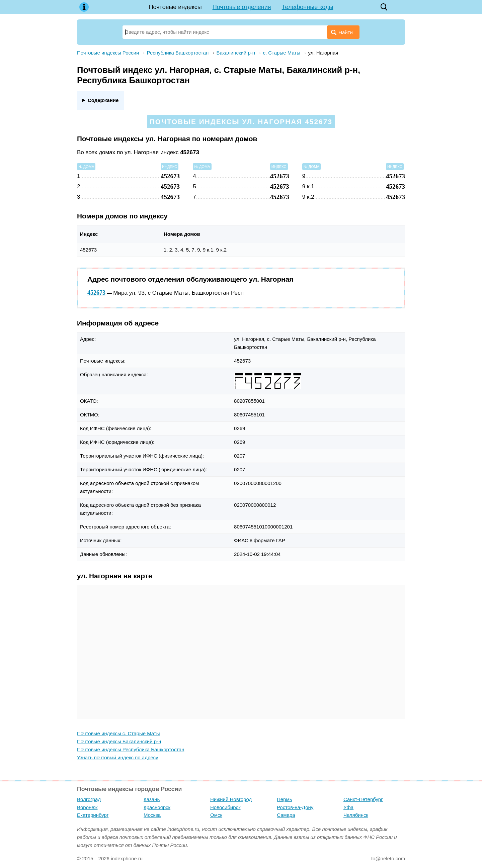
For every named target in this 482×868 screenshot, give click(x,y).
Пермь (285, 799)
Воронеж (87, 807)
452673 (96, 293)
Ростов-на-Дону (295, 807)
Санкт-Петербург (363, 799)
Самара (286, 815)
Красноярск (157, 807)
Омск (216, 815)
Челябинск (356, 815)
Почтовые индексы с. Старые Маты (118, 733)
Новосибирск (225, 807)
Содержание (103, 100)
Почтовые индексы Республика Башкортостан (131, 749)
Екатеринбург (93, 815)
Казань (152, 799)
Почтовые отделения (242, 7)
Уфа (348, 807)
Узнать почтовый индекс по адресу (118, 757)
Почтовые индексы (175, 7)
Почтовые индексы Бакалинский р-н (119, 741)
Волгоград (89, 799)
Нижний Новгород (231, 799)
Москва (152, 815)
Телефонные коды (308, 7)
